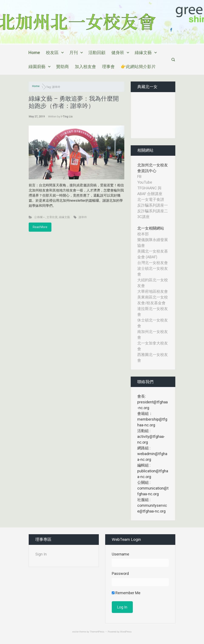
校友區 (52, 53)
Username (120, 554)
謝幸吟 (83, 217)
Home (34, 53)
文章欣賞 (52, 217)
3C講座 (143, 217)
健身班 (118, 53)
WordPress (126, 632)
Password (120, 573)
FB (139, 176)
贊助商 (62, 67)
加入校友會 (85, 67)
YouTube (145, 182)
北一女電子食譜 (151, 199)
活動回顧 (97, 53)
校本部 (143, 234)
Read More (40, 227)
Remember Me (126, 593)
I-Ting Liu (67, 116)
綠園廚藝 (37, 67)
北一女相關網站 (151, 228)
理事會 (108, 67)
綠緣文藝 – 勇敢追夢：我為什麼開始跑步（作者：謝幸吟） (74, 102)
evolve (76, 632)
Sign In (41, 554)
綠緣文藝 (143, 53)
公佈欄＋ (40, 217)
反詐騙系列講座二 (153, 211)
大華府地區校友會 (153, 291)
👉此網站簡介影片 (138, 67)
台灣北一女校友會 (153, 263)
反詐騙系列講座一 (153, 205)
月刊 (74, 53)
